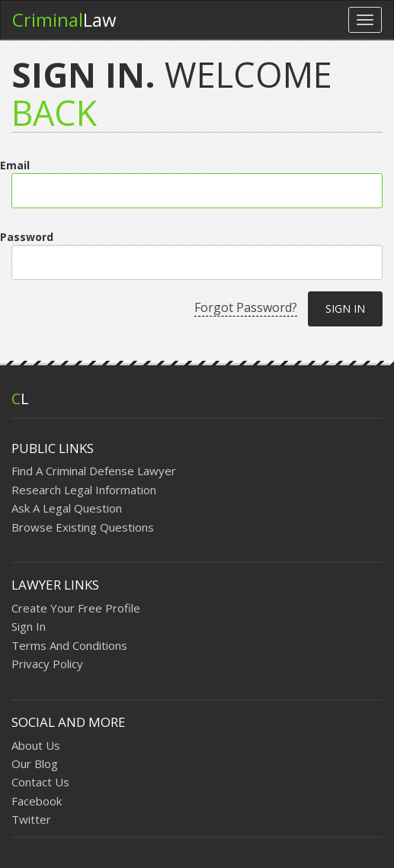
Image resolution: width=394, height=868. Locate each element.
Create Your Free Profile (76, 608)
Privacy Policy (47, 664)
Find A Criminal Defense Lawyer (94, 471)
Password (27, 237)
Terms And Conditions (69, 645)
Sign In (29, 626)
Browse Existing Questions (83, 527)
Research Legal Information (84, 490)
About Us (36, 745)
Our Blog (35, 764)
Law (64, 19)
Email (15, 165)
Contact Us (40, 782)
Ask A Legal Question (67, 508)
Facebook (37, 801)
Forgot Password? (246, 307)
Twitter (31, 819)
